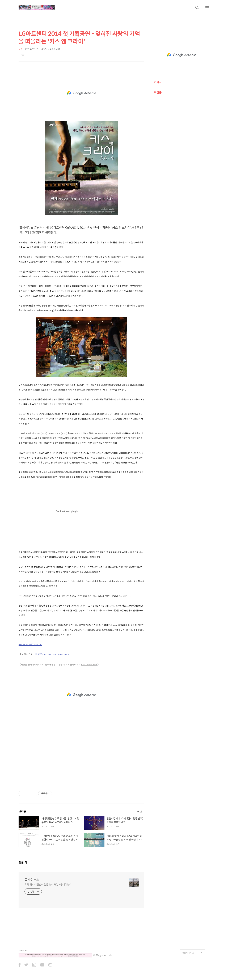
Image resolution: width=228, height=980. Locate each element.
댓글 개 (23, 862)
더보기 (141, 811)
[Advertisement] (81, 93)
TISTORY (23, 950)
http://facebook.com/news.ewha (52, 654)
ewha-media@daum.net (30, 644)
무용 (21, 49)
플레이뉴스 (32, 880)
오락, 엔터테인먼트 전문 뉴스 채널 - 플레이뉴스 (48, 884)
